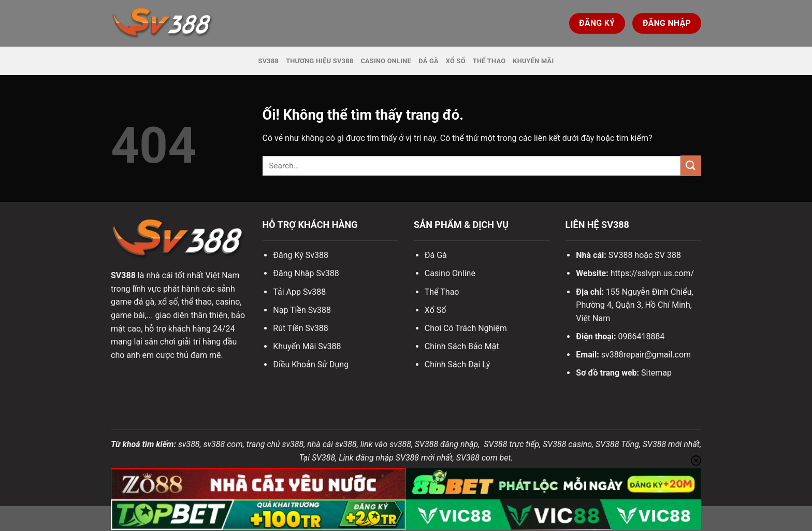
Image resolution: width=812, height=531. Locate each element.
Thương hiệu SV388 (320, 61)
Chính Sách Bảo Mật (462, 346)
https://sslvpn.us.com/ (652, 273)
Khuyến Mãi (533, 61)
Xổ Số (456, 61)
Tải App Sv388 (299, 292)
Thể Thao (489, 61)
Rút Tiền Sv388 (301, 328)
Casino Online (386, 61)
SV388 (269, 61)
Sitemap (656, 373)
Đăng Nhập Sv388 (306, 273)
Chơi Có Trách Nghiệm (466, 328)
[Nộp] (691, 166)
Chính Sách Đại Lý (458, 364)
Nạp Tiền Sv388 (302, 310)
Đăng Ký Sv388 (301, 255)
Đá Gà (429, 61)
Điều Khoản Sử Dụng (311, 364)
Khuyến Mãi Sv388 (307, 346)
